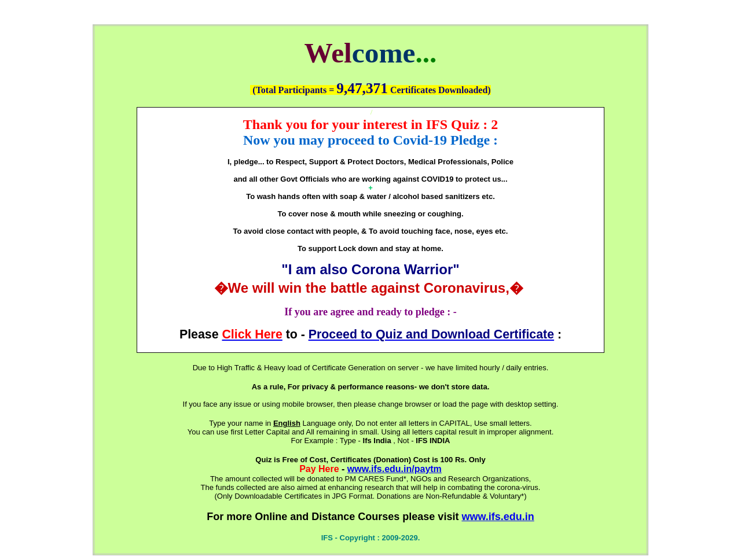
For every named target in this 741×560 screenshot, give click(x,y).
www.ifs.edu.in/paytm (395, 469)
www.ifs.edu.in (498, 517)
